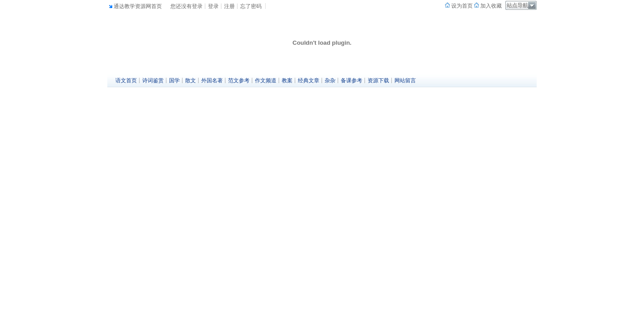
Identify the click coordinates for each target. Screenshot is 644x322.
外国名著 (212, 80)
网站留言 (405, 80)
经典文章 (309, 80)
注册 (229, 6)
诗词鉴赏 (153, 80)
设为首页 (461, 6)
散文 (191, 80)
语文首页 (126, 80)
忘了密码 (251, 6)
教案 (287, 80)
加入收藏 (490, 6)
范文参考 (239, 80)
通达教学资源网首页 (138, 6)
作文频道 (266, 80)
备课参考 (352, 80)
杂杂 (330, 80)
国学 (174, 80)
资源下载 (378, 80)
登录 (213, 6)
